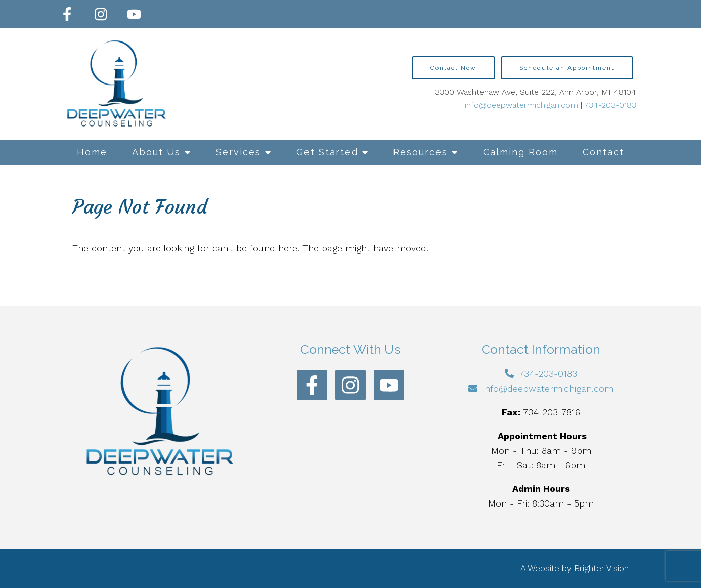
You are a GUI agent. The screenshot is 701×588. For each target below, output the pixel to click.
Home (92, 152)
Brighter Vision (601, 568)
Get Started (327, 152)
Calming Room (520, 152)
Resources (420, 152)
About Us (156, 152)
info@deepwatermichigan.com (521, 105)
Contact (603, 152)
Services (238, 152)
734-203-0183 (610, 105)
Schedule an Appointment (567, 68)
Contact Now (453, 68)
